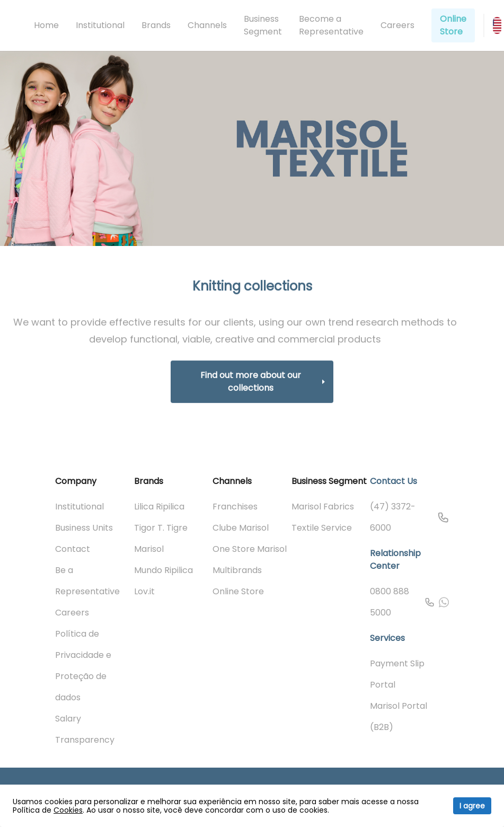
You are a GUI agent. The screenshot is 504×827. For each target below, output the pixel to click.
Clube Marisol (241, 528)
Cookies (68, 810)
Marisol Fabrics (323, 507)
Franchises (235, 507)
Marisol (149, 549)
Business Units (84, 528)
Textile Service (322, 528)
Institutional (100, 25)
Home (46, 25)
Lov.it (144, 591)
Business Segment (263, 25)
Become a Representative (331, 25)
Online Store (453, 25)
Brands (156, 25)
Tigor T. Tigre (161, 528)
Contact (73, 549)
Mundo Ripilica (163, 570)
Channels (207, 25)
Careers (397, 25)
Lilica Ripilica (159, 507)
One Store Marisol (250, 549)
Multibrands (237, 570)
